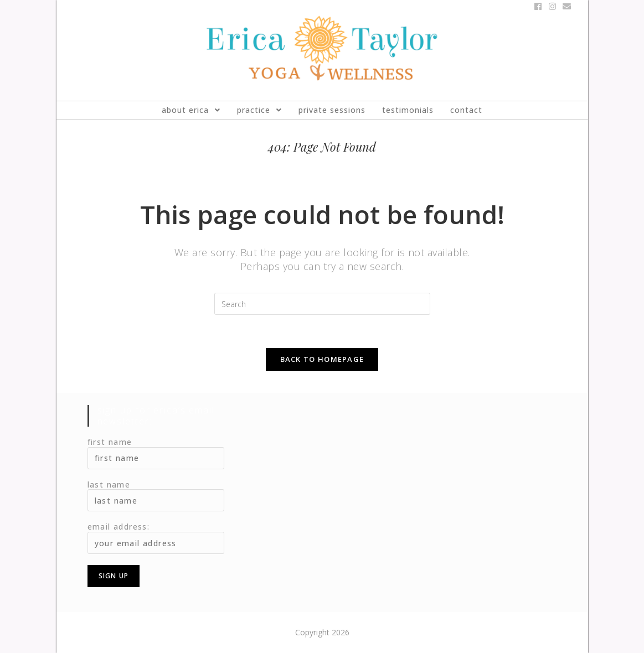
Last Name (109, 484)
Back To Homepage (322, 359)
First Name (110, 442)
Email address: (119, 527)
